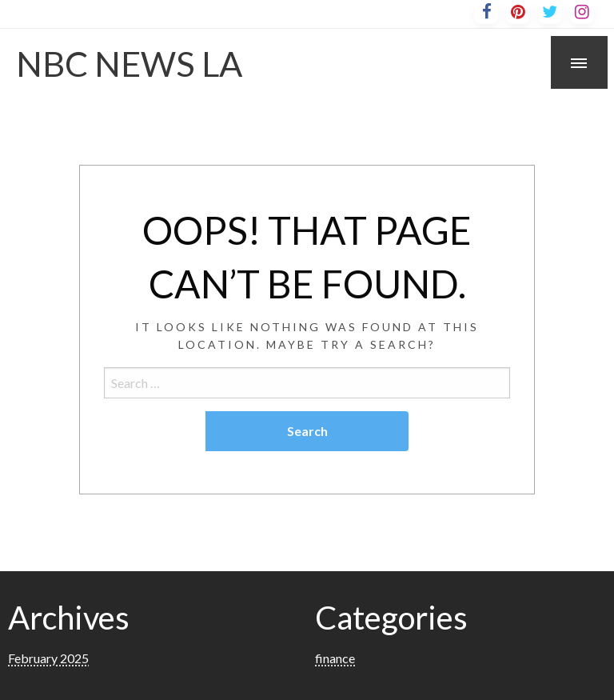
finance (335, 658)
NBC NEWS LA (129, 63)
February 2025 (48, 658)
